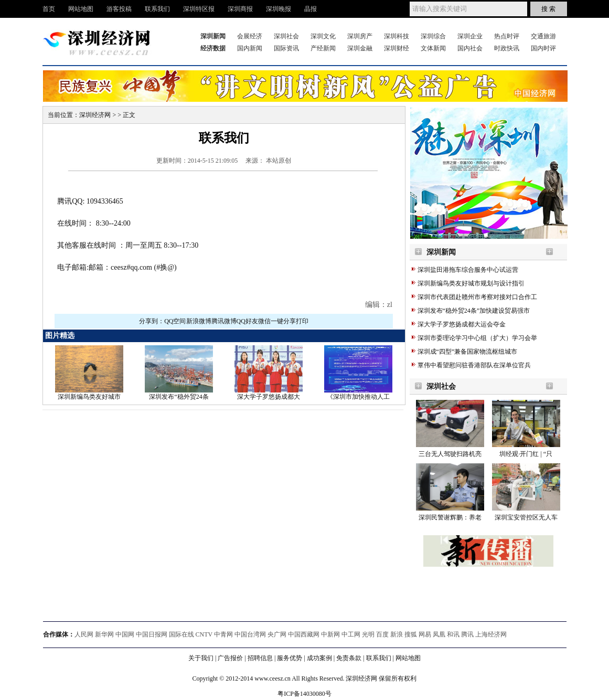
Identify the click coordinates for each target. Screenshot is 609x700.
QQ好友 (247, 321)
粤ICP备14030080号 (304, 694)
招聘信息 (260, 658)
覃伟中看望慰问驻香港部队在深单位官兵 (474, 365)
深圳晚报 (279, 9)
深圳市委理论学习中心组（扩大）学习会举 (477, 338)
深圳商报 (240, 9)
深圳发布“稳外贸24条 (179, 397)
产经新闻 (323, 48)
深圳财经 (397, 48)
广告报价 (230, 658)
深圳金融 (360, 48)
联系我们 (157, 9)
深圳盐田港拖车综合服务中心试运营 (468, 270)
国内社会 (470, 48)
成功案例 (319, 658)
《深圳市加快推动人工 (358, 397)
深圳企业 (470, 36)
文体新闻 (433, 48)
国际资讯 (286, 48)
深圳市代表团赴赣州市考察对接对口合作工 (477, 297)
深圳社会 (286, 36)
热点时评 (507, 36)
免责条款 (349, 658)
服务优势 (290, 658)
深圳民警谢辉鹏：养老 (450, 517)
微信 (264, 321)
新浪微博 (199, 321)
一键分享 (283, 321)
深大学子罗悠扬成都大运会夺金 (462, 324)
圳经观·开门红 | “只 (526, 454)
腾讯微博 (224, 321)
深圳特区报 (199, 9)
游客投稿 (119, 9)
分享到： (152, 321)
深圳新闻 (441, 252)
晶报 (311, 9)
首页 (49, 9)
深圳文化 (323, 36)
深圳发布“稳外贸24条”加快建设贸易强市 (474, 311)
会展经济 (250, 36)
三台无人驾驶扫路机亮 (450, 454)
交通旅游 (543, 36)
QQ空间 (175, 321)
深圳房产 (360, 36)
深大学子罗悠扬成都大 (269, 397)
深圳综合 (433, 36)
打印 (302, 321)
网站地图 (81, 9)
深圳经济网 (95, 115)
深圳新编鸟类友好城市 (89, 397)
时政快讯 (507, 48)
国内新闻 (250, 48)
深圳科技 (397, 36)
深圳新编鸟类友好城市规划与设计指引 (471, 283)
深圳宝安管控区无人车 (526, 517)
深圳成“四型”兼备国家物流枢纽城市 (468, 352)
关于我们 (201, 658)
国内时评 (543, 48)
